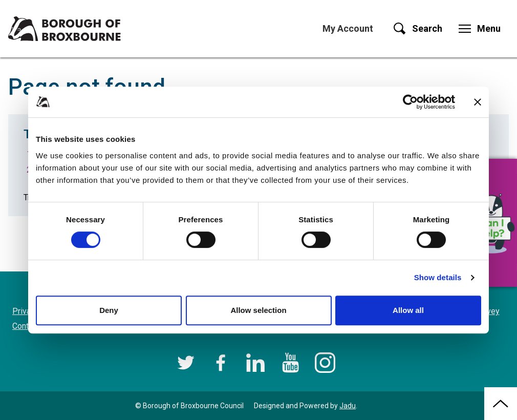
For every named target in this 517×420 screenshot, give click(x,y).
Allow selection (258, 310)
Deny (109, 310)
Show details (438, 277)
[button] (491, 223)
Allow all (408, 310)
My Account (348, 28)
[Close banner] (478, 102)
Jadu (348, 406)
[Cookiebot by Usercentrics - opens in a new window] (410, 102)
